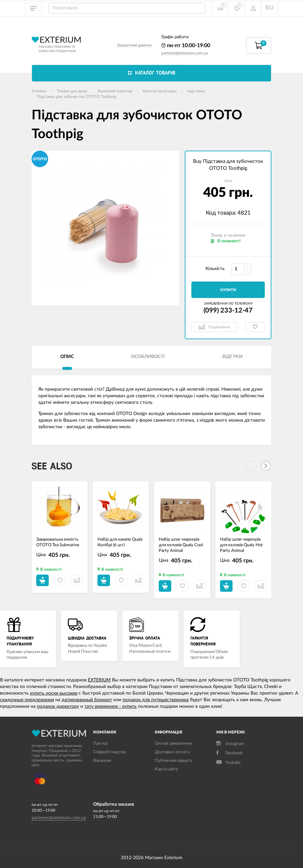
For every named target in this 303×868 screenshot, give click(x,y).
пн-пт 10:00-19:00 (186, 45)
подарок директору (58, 706)
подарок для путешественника (156, 700)
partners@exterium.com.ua (185, 53)
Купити (228, 290)
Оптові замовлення (173, 744)
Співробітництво (110, 752)
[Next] (266, 466)
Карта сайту (166, 769)
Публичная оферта (173, 761)
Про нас (101, 744)
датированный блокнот (87, 700)
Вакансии (102, 761)
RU (270, 8)
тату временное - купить (110, 706)
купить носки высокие (54, 693)
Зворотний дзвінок (134, 45)
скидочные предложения (27, 700)
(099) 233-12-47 (228, 311)
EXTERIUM (99, 680)
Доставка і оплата (172, 752)
